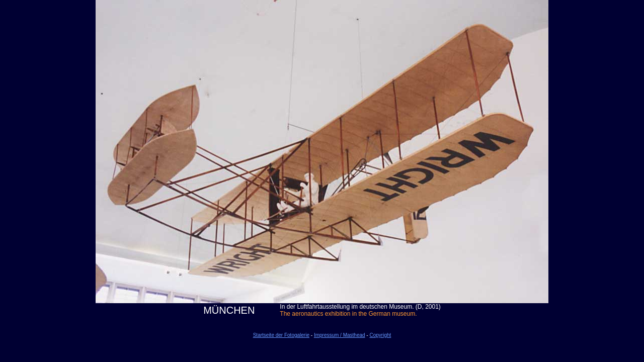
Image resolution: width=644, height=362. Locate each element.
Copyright (380, 335)
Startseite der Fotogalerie (281, 335)
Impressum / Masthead (340, 335)
